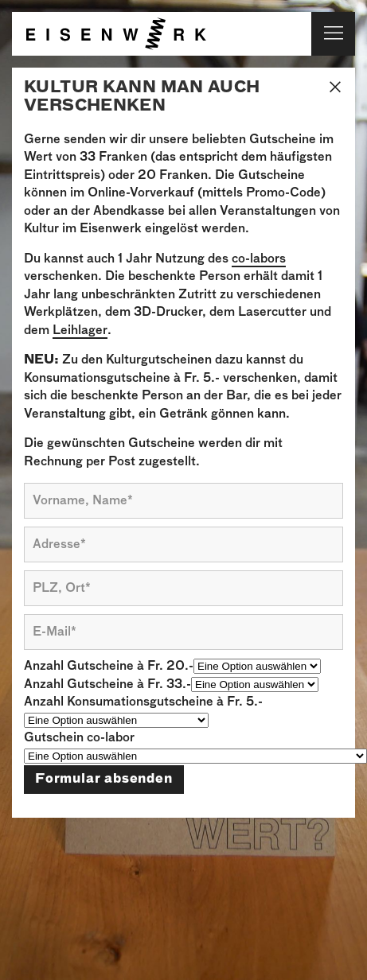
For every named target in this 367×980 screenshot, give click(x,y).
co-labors (259, 259)
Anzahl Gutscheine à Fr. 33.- (107, 684)
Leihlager (80, 331)
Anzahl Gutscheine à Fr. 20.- (109, 666)
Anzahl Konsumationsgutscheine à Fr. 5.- (143, 702)
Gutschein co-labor (79, 738)
